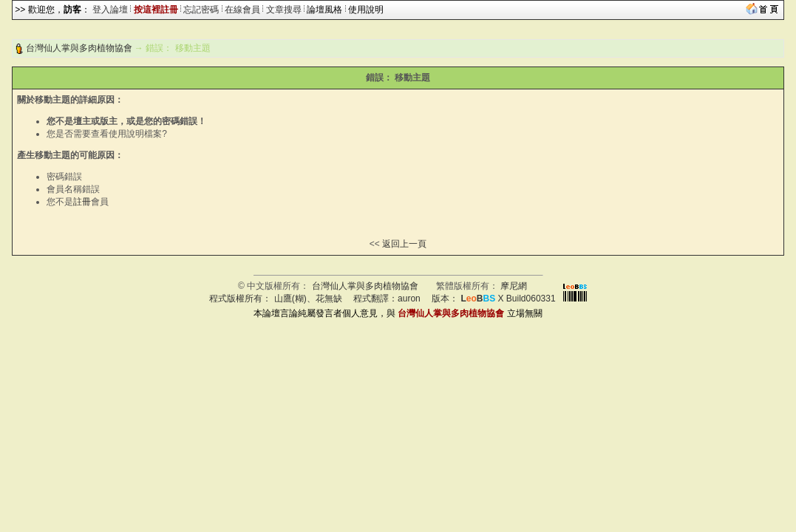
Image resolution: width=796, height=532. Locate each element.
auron (409, 299)
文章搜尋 (284, 10)
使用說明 (366, 10)
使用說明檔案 (135, 134)
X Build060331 (508, 299)
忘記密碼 (201, 10)
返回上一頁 (404, 244)
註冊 (82, 202)
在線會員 (242, 10)
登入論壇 (110, 10)
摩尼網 (514, 286)
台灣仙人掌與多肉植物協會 (79, 48)
